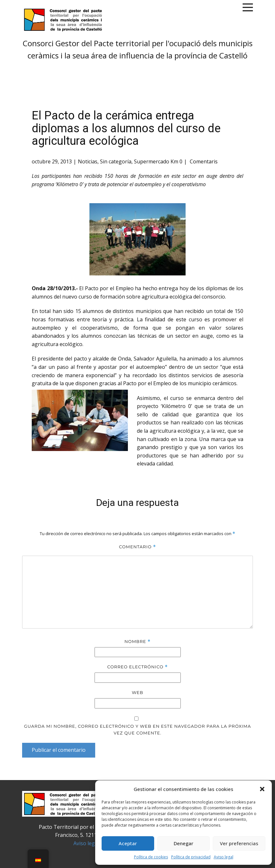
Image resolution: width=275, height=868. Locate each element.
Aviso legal (224, 857)
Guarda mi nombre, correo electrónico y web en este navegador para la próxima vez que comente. (137, 729)
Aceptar (128, 843)
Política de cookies (151, 857)
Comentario (137, 547)
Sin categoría (116, 161)
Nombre (137, 642)
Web (137, 692)
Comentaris (203, 161)
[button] (262, 789)
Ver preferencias (239, 843)
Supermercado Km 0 (158, 161)
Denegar (183, 843)
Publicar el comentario (59, 750)
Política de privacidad (191, 857)
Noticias (88, 161)
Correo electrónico (137, 667)
